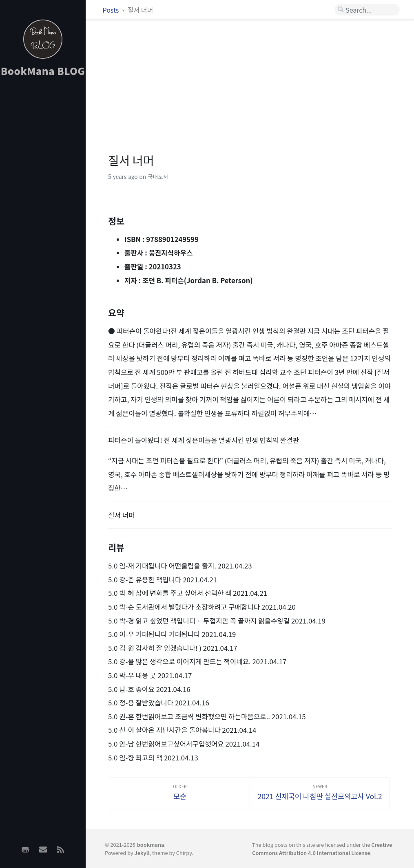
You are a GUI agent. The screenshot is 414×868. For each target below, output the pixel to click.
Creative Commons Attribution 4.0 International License (322, 848)
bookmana (151, 845)
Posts (112, 10)
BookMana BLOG (43, 71)
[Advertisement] (43, 212)
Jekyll (142, 853)
